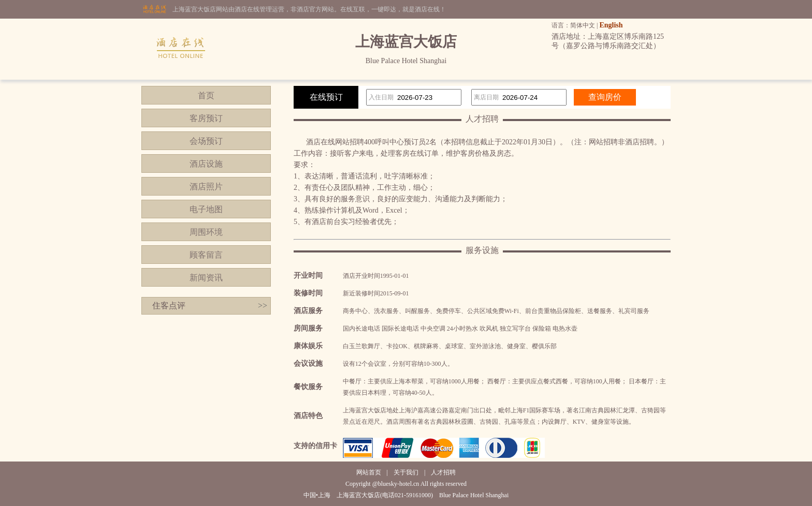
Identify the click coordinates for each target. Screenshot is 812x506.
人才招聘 (443, 472)
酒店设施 (206, 164)
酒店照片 (206, 187)
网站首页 (369, 472)
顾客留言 (206, 255)
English (611, 25)
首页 (206, 95)
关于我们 (406, 472)
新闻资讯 (206, 278)
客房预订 (206, 118)
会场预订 (206, 141)
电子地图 (206, 209)
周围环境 (206, 232)
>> (263, 306)
